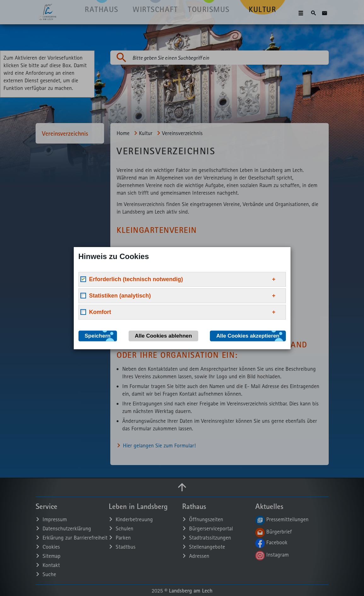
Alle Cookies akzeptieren (248, 336)
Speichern (98, 336)
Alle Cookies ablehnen (163, 336)
